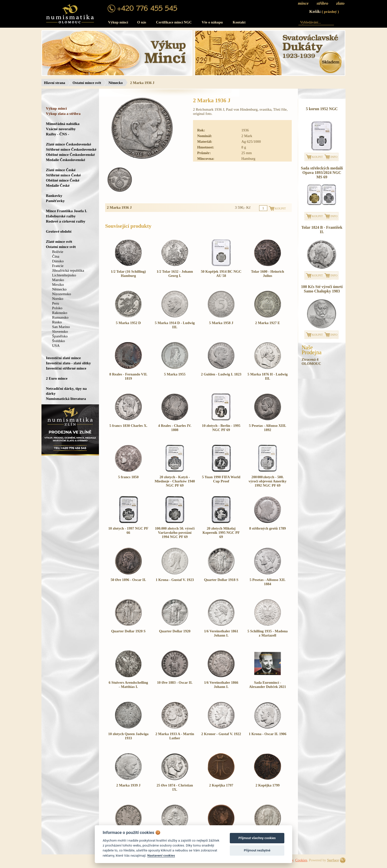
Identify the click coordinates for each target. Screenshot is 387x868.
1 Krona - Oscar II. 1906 (268, 734)
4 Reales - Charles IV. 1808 (175, 428)
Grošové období (59, 231)
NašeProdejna (312, 350)
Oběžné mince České (63, 180)
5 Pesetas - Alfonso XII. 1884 (267, 582)
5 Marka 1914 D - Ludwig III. (175, 325)
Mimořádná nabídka (63, 124)
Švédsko (58, 341)
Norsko (58, 299)
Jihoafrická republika (68, 270)
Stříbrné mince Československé (71, 149)
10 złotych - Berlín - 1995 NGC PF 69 (221, 428)
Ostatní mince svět (87, 83)
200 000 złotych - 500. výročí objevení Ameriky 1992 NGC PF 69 (268, 481)
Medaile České (58, 185)
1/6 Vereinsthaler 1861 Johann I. (221, 633)
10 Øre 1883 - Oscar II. (175, 682)
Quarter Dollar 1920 (175, 631)
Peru (56, 303)
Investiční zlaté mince (63, 358)
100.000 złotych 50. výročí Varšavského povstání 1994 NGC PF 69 (175, 533)
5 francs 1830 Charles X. (128, 426)
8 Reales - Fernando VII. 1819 (128, 376)
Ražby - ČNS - (58, 134)
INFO (334, 157)
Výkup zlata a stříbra (63, 114)
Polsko (57, 308)
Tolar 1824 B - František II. (322, 230)
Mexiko (58, 284)
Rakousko (60, 313)
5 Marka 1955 (175, 374)
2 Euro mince (57, 378)
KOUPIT (317, 157)
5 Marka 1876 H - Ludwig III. (268, 376)
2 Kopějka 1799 (268, 785)
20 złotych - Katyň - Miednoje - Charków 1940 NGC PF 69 (175, 481)
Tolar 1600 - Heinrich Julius (268, 274)
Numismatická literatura (66, 399)
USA (56, 345)
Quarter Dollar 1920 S (128, 631)
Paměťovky (55, 201)
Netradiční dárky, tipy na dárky (66, 391)
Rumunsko (60, 317)
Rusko (57, 322)
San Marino (61, 327)
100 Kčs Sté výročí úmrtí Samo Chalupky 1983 (322, 289)
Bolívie (58, 252)
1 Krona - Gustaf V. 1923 (175, 580)
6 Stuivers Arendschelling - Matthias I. (128, 685)
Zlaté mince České (61, 170)
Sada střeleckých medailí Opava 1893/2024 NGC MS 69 (322, 173)
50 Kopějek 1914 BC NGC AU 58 (221, 274)
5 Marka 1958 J (221, 323)
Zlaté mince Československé (68, 144)
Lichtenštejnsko (64, 275)
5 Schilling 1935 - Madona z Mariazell (268, 633)
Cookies (301, 860)
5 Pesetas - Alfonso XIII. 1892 (267, 428)
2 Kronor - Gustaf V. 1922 (221, 734)
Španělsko (60, 336)
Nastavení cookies (161, 855)
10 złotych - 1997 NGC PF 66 (128, 530)
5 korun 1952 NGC (322, 109)
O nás (142, 22)
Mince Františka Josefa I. (67, 211)
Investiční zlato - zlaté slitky (68, 363)
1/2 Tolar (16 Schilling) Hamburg (128, 274)
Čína (56, 256)
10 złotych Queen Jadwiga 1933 (128, 736)
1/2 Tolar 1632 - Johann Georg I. (175, 274)
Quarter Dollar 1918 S (221, 580)
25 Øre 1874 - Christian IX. (175, 787)
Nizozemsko (62, 294)
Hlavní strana (55, 83)
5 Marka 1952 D (128, 323)
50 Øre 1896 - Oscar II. (128, 580)
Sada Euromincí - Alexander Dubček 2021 (268, 685)
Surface (333, 860)
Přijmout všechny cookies (257, 838)
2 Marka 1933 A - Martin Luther (175, 736)
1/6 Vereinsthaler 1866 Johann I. (221, 685)
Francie (58, 266)
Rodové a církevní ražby (66, 221)
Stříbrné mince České (63, 175)
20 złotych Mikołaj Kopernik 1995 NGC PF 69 (221, 533)
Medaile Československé (66, 160)
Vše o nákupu (212, 22)
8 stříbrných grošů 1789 (268, 528)
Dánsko (58, 261)
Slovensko (60, 331)
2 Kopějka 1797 (221, 785)
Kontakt (239, 22)
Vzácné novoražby (61, 129)
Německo (116, 83)
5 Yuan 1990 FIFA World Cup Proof (221, 479)
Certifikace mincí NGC (174, 22)
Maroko (58, 280)
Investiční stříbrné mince (66, 368)
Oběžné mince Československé (70, 155)
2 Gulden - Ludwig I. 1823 (221, 374)
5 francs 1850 (128, 477)
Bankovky (54, 196)
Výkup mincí (118, 22)
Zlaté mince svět (59, 241)
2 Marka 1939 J (128, 785)
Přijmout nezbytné (257, 850)
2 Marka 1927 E (268, 323)
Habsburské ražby (61, 216)
